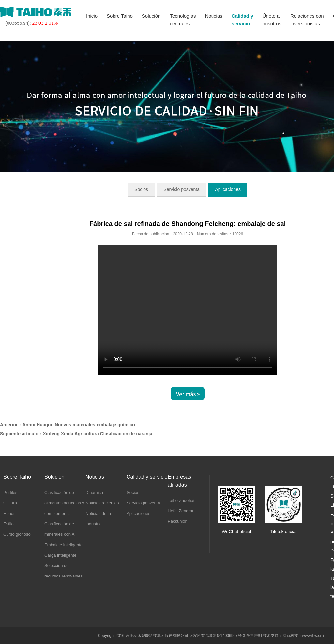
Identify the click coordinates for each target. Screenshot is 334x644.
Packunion (178, 521)
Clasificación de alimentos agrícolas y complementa (64, 503)
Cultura (10, 503)
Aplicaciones (228, 189)
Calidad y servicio (147, 477)
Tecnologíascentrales (183, 20)
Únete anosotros (272, 20)
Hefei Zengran (181, 511)
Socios (141, 189)
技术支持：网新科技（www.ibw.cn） (295, 636)
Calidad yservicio (243, 20)
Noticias (213, 16)
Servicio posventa (182, 189)
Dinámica (94, 493)
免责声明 (254, 636)
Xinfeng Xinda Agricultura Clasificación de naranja (98, 434)
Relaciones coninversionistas (307, 20)
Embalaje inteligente (63, 545)
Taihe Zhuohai (181, 500)
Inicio (92, 16)
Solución (151, 16)
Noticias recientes (102, 503)
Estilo (8, 524)
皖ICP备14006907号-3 (225, 636)
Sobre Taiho (120, 16)
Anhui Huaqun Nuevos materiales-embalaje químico (78, 425)
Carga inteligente (60, 555)
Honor (9, 513)
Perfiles (10, 493)
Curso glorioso (17, 534)
